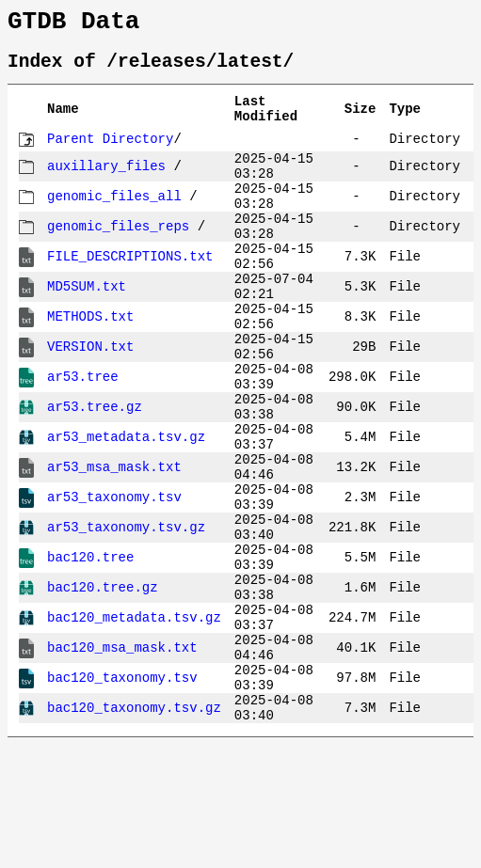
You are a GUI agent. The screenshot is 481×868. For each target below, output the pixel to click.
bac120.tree (90, 650)
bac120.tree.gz (103, 686)
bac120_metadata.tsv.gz (134, 722)
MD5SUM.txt (87, 329)
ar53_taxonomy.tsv (114, 579)
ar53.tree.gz (95, 472)
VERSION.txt (90, 400)
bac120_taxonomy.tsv (122, 793)
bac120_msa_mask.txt (122, 758)
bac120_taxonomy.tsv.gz (134, 829)
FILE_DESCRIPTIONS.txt (130, 293)
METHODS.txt (90, 364)
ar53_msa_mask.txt (114, 543)
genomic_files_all (114, 221)
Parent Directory (110, 156)
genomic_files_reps (118, 257)
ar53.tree (83, 436)
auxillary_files (106, 186)
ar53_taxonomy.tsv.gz (126, 615)
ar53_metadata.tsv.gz (126, 507)
